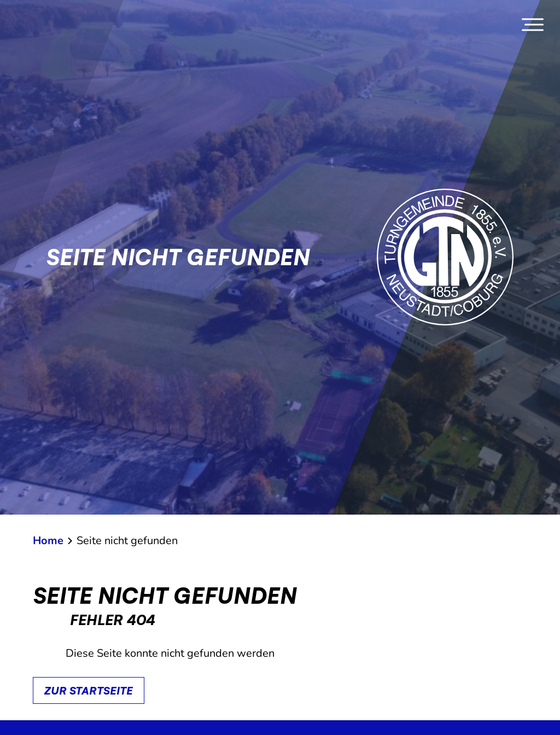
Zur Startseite (89, 690)
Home (48, 541)
